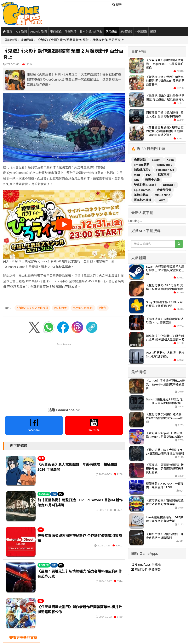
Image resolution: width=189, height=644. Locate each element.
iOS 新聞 (21, 31)
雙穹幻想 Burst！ (146, 185)
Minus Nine (162, 195)
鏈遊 (153, 31)
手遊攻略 (71, 31)
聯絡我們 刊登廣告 (146, 570)
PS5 (54, 494)
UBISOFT (169, 185)
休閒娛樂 (141, 31)
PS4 (149, 175)
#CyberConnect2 (83, 308)
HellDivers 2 (164, 165)
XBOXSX (44, 494)
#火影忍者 (60, 308)
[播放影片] (64, 224)
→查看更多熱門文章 (21, 638)
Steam (156, 160)
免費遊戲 (140, 160)
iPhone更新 (142, 165)
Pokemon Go (165, 170)
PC (61, 494)
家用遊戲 (111, 31)
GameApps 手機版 (146, 565)
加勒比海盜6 (142, 170)
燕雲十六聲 (152, 180)
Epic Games (143, 190)
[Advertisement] (64, 373)
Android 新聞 (38, 31)
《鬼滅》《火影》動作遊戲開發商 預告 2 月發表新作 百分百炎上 (80, 40)
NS (41, 530)
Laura (161, 200)
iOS (137, 180)
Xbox (170, 160)
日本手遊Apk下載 (91, 31)
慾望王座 (164, 175)
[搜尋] (87, 5)
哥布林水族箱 (143, 200)
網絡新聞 (126, 31)
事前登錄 (56, 31)
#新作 (103, 308)
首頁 (7, 31)
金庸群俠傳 (164, 190)
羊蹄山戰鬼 (142, 195)
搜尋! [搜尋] (117, 5)
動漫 (41, 458)
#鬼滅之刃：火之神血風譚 (32, 308)
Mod (137, 175)
